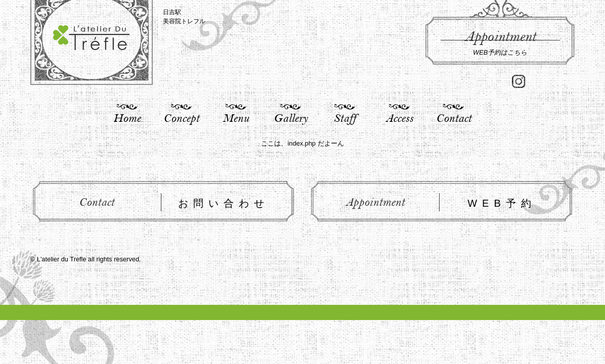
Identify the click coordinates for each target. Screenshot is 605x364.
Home (127, 118)
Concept (181, 118)
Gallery (291, 118)
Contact (454, 118)
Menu (236, 118)
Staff (345, 118)
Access (399, 118)
